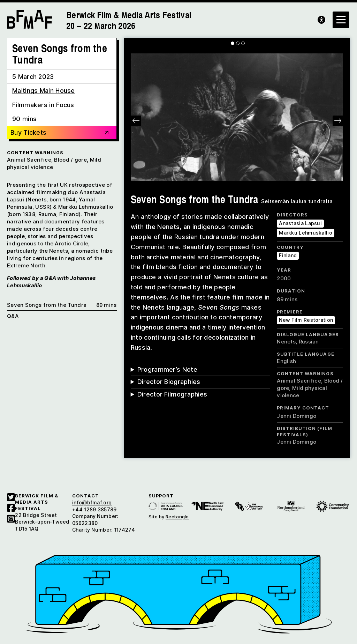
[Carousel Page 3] (243, 43)
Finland (288, 255)
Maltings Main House (44, 91)
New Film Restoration (306, 320)
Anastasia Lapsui (300, 223)
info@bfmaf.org (92, 502)
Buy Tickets (60, 133)
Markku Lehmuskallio (306, 233)
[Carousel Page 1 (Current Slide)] (233, 43)
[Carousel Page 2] (238, 43)
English (286, 361)
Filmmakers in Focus (43, 105)
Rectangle (177, 517)
